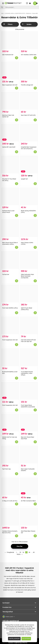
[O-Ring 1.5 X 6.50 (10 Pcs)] (10, 486)
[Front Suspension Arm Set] (10, 325)
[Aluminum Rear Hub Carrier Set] (10, 101)
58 (29, 552)
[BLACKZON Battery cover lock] (10, 357)
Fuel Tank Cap (6, 469)
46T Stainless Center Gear (29, 55)
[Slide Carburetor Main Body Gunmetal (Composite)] (29, 260)
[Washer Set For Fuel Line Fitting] (10, 423)
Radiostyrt (29, 13)
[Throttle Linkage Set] (29, 71)
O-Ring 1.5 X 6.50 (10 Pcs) (10, 501)
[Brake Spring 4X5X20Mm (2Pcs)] (29, 196)
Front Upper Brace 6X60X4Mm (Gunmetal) (28, 406)
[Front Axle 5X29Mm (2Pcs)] (10, 294)
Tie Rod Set (6, 274)
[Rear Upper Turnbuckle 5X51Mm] (29, 455)
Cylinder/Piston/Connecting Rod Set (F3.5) (10, 532)
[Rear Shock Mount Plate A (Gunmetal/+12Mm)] (10, 228)
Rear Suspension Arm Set (10, 85)
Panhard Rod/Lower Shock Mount (8, 212)
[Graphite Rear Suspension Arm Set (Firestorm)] (29, 133)
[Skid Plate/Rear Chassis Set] (29, 517)
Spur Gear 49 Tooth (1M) (28, 115)
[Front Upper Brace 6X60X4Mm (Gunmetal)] (29, 391)
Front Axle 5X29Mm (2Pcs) (10, 308)
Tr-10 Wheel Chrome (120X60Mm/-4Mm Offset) (27, 373)
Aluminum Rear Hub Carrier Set (8, 116)
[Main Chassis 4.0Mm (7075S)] (29, 228)
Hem (2, 13)
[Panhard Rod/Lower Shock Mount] (10, 196)
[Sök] (19, 7)
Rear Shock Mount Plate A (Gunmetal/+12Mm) (10, 243)
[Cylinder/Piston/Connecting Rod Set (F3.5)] (10, 517)
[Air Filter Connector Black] (29, 486)
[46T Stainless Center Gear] (29, 40)
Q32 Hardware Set (8, 55)
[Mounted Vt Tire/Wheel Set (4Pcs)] (10, 165)
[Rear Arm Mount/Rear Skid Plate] (29, 423)
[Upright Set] (29, 165)
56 (23, 552)
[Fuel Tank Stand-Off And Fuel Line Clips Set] (29, 325)
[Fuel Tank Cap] (10, 455)
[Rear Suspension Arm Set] (10, 71)
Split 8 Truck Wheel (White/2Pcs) (27, 309)
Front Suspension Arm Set (10, 340)
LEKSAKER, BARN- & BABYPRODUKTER (15, 13)
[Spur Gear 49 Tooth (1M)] (29, 101)
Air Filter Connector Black (28, 501)
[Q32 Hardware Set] (10, 40)
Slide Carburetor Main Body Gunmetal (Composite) (27, 276)
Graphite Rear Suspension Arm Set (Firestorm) (29, 148)
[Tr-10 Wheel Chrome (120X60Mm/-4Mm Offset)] (29, 357)
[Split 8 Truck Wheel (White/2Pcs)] (29, 294)
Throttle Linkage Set (27, 85)
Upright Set (24, 179)
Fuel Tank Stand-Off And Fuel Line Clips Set (28, 341)
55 (20, 552)
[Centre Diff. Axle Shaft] (10, 133)
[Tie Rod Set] (10, 260)
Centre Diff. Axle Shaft (9, 147)
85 (34, 552)
